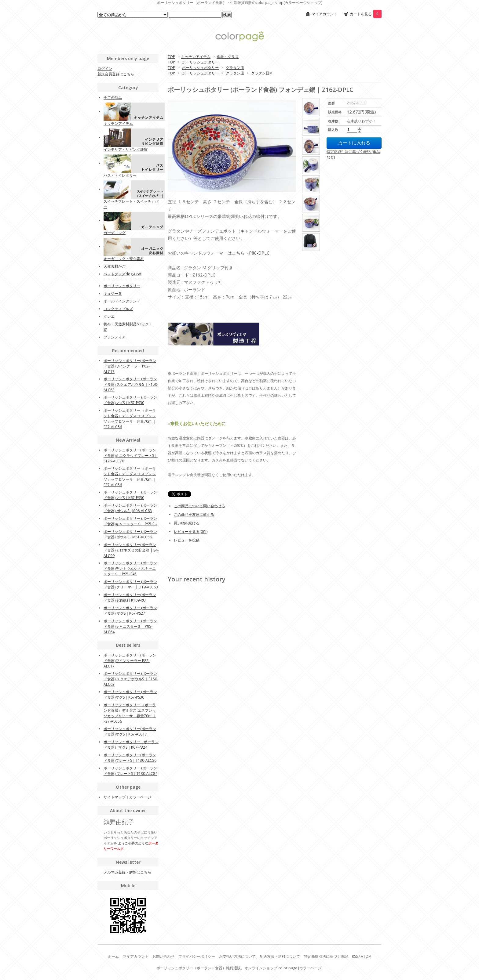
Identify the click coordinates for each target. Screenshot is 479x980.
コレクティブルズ (118, 309)
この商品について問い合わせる (199, 506)
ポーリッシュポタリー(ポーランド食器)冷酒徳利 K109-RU (130, 597)
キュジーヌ (113, 293)
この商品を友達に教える (194, 514)
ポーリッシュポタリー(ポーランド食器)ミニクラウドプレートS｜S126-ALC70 (131, 456)
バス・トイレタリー (120, 175)
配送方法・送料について (280, 956)
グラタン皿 (235, 68)
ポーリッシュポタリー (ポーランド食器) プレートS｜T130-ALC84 (130, 771)
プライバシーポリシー (197, 956)
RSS (355, 956)
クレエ (109, 316)
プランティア (115, 337)
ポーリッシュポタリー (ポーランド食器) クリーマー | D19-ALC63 (131, 584)
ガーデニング (115, 233)
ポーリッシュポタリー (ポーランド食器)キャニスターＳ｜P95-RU (130, 521)
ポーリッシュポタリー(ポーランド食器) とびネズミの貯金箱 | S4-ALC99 (131, 550)
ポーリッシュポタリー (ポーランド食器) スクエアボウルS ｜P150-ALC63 (131, 384)
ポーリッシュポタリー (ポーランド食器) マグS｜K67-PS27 (130, 611)
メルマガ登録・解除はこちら (127, 872)
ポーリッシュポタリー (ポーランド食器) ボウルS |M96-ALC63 (130, 508)
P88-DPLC (259, 253)
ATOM (366, 956)
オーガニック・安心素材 (124, 259)
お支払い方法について (237, 956)
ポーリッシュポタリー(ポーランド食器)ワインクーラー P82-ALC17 (130, 366)
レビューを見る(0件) (191, 532)
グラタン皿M (262, 73)
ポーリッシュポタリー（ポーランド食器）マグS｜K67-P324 (131, 745)
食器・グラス (228, 57)
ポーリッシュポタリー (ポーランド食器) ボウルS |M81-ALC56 (130, 534)
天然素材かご (115, 266)
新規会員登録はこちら (116, 74)
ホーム (113, 956)
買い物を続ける (187, 523)
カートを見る (366, 14)
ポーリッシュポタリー (200, 62)
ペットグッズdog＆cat (122, 274)
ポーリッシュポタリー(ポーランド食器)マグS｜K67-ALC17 (130, 731)
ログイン (105, 69)
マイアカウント (324, 14)
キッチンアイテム (196, 57)
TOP (171, 57)
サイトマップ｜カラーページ (127, 797)
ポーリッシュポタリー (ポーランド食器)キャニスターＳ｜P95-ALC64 (130, 626)
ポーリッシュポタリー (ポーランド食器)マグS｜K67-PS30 (130, 400)
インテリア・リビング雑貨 (126, 149)
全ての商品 (113, 98)
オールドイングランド (122, 301)
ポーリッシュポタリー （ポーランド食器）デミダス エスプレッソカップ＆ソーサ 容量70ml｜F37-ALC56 (130, 419)
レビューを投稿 (187, 540)
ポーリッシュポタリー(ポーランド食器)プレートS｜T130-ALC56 (130, 758)
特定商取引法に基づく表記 (326, 956)
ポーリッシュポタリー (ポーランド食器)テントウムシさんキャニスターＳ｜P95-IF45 (130, 568)
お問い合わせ (163, 956)
